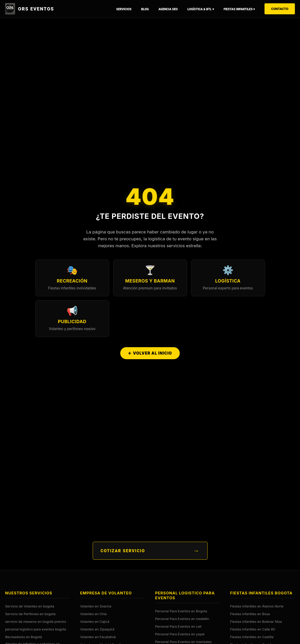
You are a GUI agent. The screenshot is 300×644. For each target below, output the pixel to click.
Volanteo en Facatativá (98, 637)
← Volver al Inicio (150, 354)
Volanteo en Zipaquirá (97, 629)
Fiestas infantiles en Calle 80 (253, 629)
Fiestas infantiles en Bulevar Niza (256, 622)
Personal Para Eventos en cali (178, 626)
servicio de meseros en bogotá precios (36, 622)
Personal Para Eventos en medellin (182, 619)
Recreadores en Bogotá (23, 637)
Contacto (280, 9)
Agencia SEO (168, 9)
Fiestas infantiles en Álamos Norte (257, 606)
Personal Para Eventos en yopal (180, 634)
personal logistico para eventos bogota (36, 629)
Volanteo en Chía (93, 614)
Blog (145, 9)
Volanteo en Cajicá (95, 622)
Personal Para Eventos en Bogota (181, 611)
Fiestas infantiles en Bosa (250, 614)
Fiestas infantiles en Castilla (252, 637)
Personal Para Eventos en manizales (184, 642)
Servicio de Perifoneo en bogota (30, 614)
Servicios (124, 9)
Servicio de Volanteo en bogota (30, 606)
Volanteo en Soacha (96, 606)
